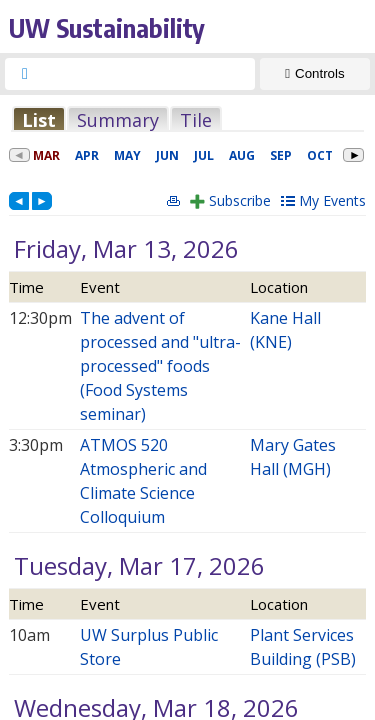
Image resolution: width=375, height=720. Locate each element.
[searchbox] (148, 74)
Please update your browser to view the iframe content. (187, 119)
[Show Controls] (315, 74)
